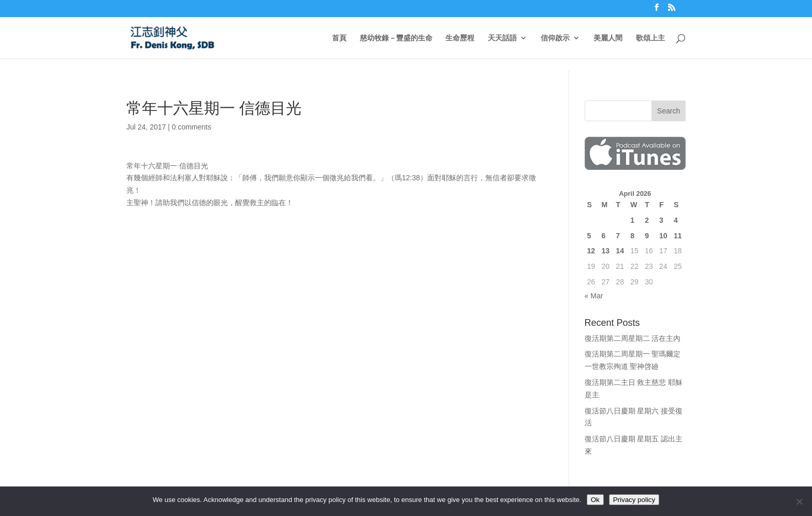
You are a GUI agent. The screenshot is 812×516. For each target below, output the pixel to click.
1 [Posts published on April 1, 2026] (632, 220)
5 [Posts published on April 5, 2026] (589, 236)
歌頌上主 (650, 38)
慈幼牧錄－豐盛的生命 (396, 38)
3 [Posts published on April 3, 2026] (661, 220)
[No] (799, 501)
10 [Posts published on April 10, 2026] (663, 236)
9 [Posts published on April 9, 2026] (647, 236)
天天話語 (502, 38)
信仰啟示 (555, 38)
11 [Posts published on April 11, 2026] (678, 236)
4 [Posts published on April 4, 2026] (676, 220)
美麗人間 (608, 38)
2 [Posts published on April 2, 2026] (647, 220)
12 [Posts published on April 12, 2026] (591, 251)
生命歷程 (460, 38)
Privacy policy (634, 500)
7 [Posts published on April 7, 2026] (618, 236)
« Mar (594, 296)
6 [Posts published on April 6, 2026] (603, 236)
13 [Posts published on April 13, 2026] (605, 251)
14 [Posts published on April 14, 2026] (620, 251)
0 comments (192, 127)
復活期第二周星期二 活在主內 (633, 338)
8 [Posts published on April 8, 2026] (632, 236)
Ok (595, 500)
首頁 (339, 38)
